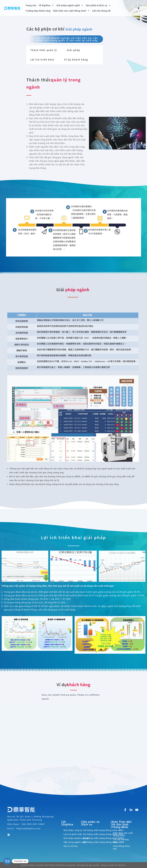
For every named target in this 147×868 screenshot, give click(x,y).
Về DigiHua (46, 5)
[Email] (7, 861)
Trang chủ (31, 5)
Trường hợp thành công (38, 11)
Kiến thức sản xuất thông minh (71, 11)
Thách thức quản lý (44, 50)
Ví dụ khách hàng (76, 59)
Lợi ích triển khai (42, 59)
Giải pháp (73, 50)
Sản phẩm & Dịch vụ (98, 5)
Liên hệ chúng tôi (101, 11)
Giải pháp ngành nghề (70, 5)
